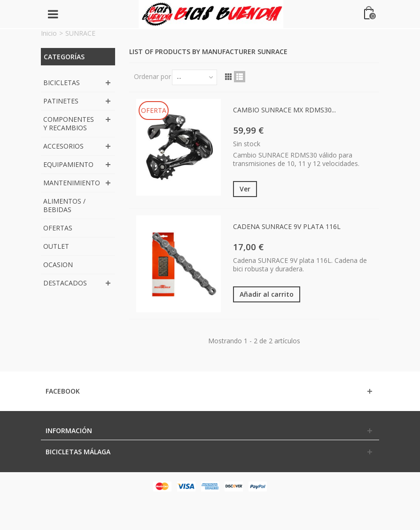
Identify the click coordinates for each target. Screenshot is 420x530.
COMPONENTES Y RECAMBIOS (69, 123)
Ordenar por (152, 76)
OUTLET (56, 246)
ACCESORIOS (63, 146)
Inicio (49, 33)
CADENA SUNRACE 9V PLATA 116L (287, 226)
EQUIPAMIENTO (68, 164)
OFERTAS (58, 228)
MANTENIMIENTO (72, 183)
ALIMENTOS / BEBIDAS (64, 205)
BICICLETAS (62, 83)
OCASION (58, 265)
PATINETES (61, 101)
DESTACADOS (65, 283)
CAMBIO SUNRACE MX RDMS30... (284, 110)
